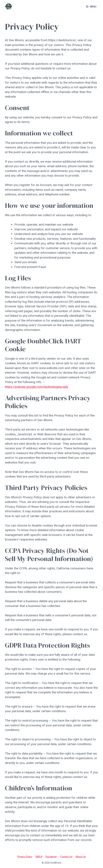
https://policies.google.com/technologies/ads (37, 387)
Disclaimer (51, 857)
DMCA (39, 857)
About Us (81, 857)
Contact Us (66, 857)
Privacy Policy (25, 857)
